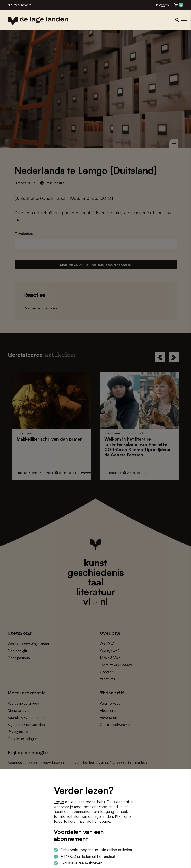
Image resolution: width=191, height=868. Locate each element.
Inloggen (162, 5)
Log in (59, 802)
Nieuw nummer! (19, 5)
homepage (101, 821)
